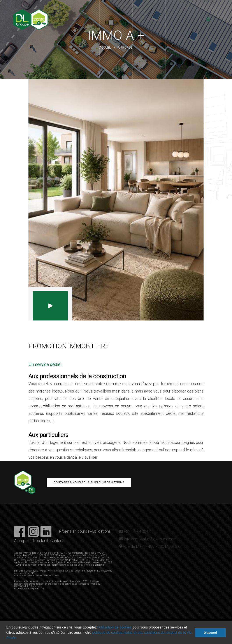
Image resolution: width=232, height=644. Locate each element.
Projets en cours (73, 533)
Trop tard (40, 543)
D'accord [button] (210, 633)
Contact (57, 543)
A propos (22, 543)
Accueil (105, 48)
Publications (100, 533)
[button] (18, 638)
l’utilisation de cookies (114, 627)
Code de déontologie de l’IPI (29, 591)
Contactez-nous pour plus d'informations (89, 482)
